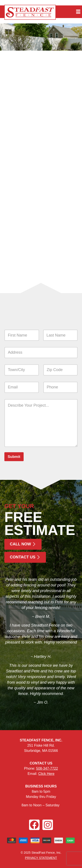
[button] (78, 12)
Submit (14, 457)
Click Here (46, 774)
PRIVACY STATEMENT (41, 858)
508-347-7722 (47, 768)
